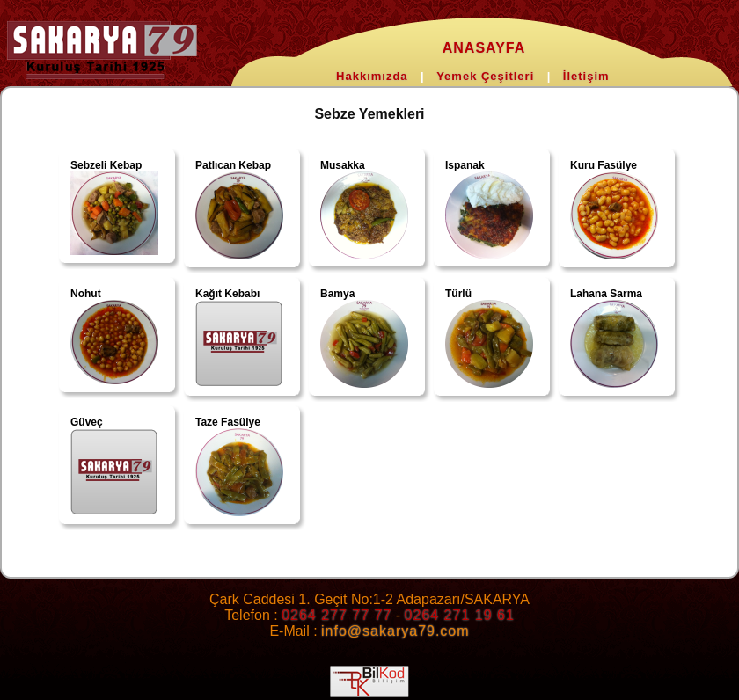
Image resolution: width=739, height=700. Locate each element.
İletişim (586, 76)
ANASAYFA (484, 48)
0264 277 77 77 (337, 615)
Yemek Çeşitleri (485, 76)
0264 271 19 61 (460, 615)
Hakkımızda (372, 76)
